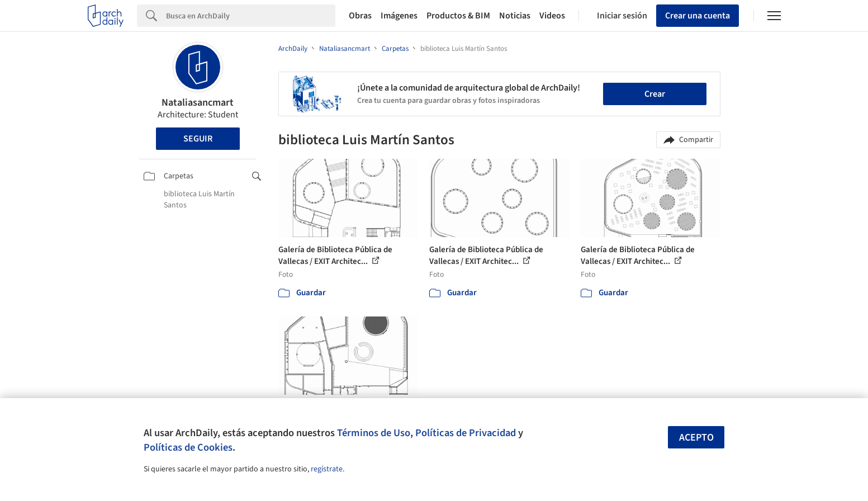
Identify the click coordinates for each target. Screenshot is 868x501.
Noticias (515, 16)
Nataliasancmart (198, 103)
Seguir (198, 139)
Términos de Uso (374, 433)
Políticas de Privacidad (466, 433)
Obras (360, 16)
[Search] (251, 16)
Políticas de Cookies (188, 447)
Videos (552, 16)
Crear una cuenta (698, 16)
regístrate (327, 469)
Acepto (696, 438)
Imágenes (399, 16)
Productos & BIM (458, 16)
